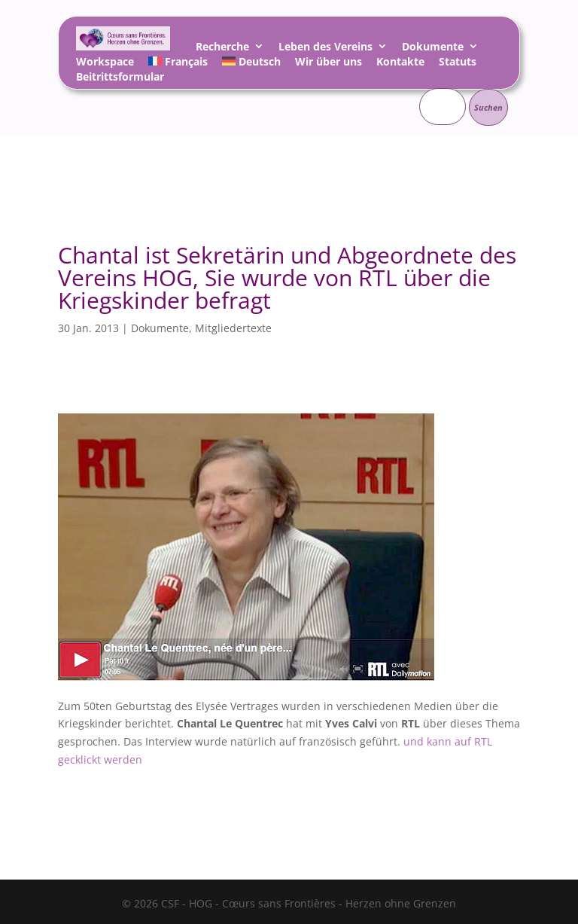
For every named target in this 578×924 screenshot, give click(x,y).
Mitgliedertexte (233, 328)
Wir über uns (329, 64)
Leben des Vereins (326, 49)
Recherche (222, 49)
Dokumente (433, 49)
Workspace (105, 64)
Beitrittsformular (120, 79)
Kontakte (400, 64)
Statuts (458, 64)
